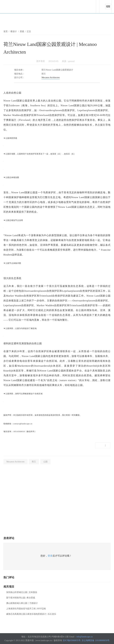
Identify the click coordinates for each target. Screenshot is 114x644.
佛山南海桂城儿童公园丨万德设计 (22, 603)
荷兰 (34, 462)
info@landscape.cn (84, 637)
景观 (22, 31)
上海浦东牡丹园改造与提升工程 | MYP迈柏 (26, 609)
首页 (6, 31)
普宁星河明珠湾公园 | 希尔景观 (21, 598)
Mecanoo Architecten (51, 78)
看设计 (14, 31)
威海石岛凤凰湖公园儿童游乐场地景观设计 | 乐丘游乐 (31, 614)
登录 (50, 556)
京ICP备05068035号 (72, 640)
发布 (108, 6)
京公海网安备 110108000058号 (96, 640)
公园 (45, 462)
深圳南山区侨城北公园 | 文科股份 (22, 592)
